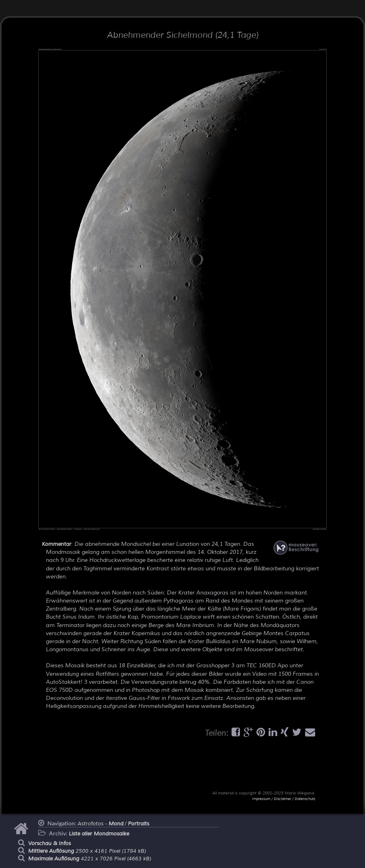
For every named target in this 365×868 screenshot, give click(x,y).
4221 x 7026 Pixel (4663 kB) (90, 859)
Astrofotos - (100, 824)
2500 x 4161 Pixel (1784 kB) (87, 851)
